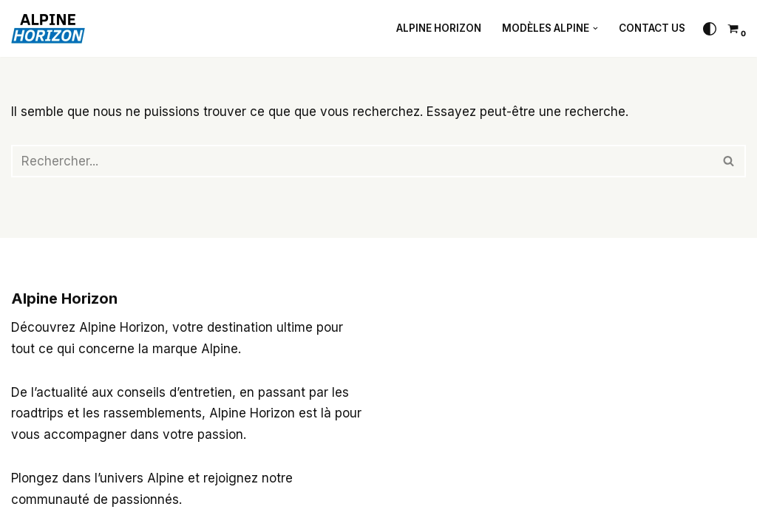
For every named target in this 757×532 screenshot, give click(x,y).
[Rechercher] (362, 161)
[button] (595, 28)
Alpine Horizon (439, 28)
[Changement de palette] (710, 29)
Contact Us (652, 28)
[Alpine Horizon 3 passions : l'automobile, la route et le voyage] (52, 28)
